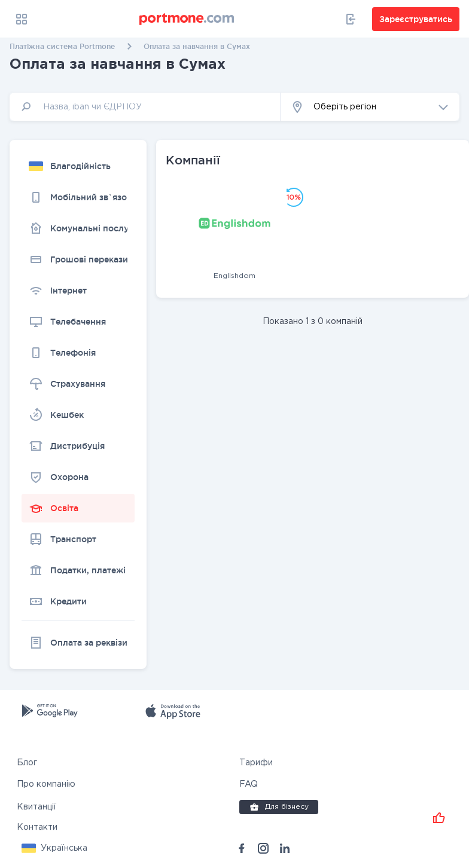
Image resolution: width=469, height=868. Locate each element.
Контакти (37, 826)
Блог (27, 761)
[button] (370, 107)
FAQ (249, 783)
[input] (145, 107)
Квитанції (36, 805)
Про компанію (46, 783)
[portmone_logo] (187, 19)
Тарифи (256, 761)
